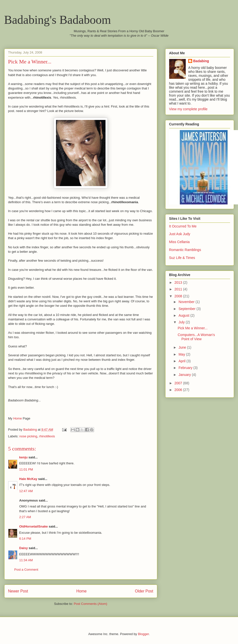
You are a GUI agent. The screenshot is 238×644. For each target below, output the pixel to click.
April (183, 361)
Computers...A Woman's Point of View (196, 337)
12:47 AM (26, 491)
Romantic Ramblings (185, 250)
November (187, 302)
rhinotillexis (47, 436)
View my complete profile (188, 109)
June (183, 347)
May (182, 354)
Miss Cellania (179, 242)
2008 (179, 296)
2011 (179, 289)
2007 (179, 383)
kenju (24, 457)
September (187, 309)
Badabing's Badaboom (58, 20)
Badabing (201, 61)
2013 (179, 282)
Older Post (144, 591)
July (182, 322)
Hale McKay (28, 479)
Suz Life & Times (182, 258)
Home (17, 418)
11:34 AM (26, 560)
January (185, 375)
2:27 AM (25, 517)
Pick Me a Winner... (193, 328)
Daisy (24, 548)
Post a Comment (26, 570)
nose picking (28, 436)
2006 (179, 390)
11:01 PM (26, 469)
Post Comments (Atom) (91, 604)
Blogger (143, 634)
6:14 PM (25, 539)
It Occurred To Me (183, 226)
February (186, 368)
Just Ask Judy (180, 234)
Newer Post (18, 591)
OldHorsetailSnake (34, 526)
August (184, 315)
